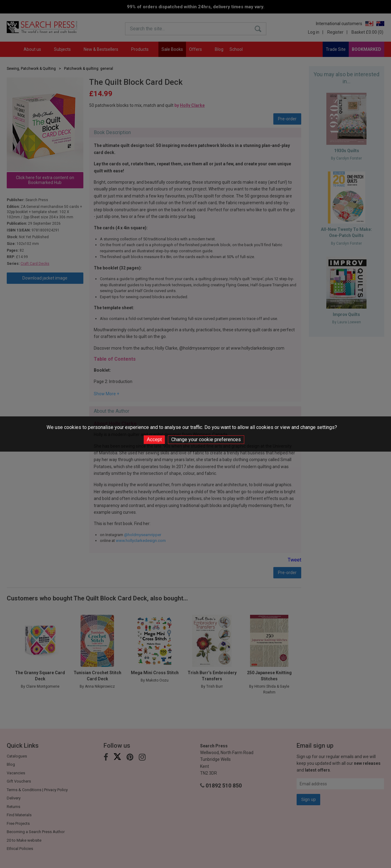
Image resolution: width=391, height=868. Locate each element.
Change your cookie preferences (206, 440)
